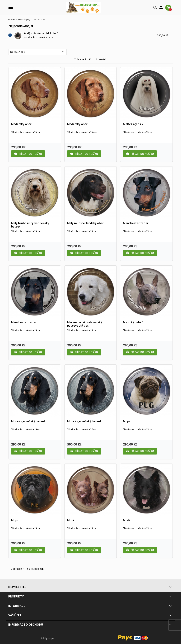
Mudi (71, 520)
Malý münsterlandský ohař (41, 33)
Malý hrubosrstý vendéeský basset (30, 225)
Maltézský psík (133, 124)
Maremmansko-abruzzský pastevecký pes (85, 324)
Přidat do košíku (28, 154)
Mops (127, 421)
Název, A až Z (37, 52)
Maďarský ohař (21, 124)
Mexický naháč (133, 322)
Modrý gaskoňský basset (28, 421)
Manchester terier (136, 223)
